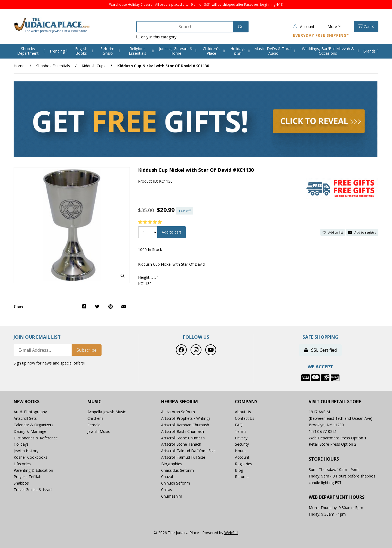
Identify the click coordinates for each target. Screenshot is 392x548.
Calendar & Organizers (33, 425)
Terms (241, 431)
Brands (369, 51)
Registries (244, 464)
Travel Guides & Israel (33, 490)
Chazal (167, 477)
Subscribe (87, 350)
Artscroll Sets (25, 419)
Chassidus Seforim (177, 470)
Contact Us (245, 419)
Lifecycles (22, 464)
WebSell (231, 533)
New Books (27, 402)
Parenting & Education (33, 470)
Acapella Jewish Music (107, 412)
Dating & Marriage (30, 431)
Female (94, 425)
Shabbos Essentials (53, 66)
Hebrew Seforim (180, 402)
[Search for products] (184, 27)
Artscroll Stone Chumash (183, 438)
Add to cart (171, 232)
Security (242, 444)
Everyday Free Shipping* (321, 35)
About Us (243, 412)
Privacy (241, 438)
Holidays (21, 444)
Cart (366, 27)
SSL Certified (320, 350)
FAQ (239, 425)
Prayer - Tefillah (27, 477)
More (334, 27)
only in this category (155, 37)
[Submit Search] (240, 27)
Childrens (95, 419)
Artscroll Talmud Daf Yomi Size (189, 451)
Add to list (333, 232)
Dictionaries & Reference (36, 438)
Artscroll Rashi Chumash (183, 431)
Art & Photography (30, 412)
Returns (242, 477)
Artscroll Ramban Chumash (185, 425)
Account (304, 27)
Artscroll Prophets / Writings (186, 419)
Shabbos (21, 483)
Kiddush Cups (94, 66)
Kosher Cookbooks (30, 457)
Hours (240, 451)
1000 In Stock (150, 250)
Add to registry (362, 232)
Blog (239, 470)
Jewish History (26, 451)
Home (19, 66)
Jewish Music (99, 431)
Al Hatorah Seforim (178, 412)
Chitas (167, 490)
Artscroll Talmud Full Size (183, 457)
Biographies (172, 464)
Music (94, 402)
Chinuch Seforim (176, 483)
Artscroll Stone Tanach (181, 444)
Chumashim (172, 496)
